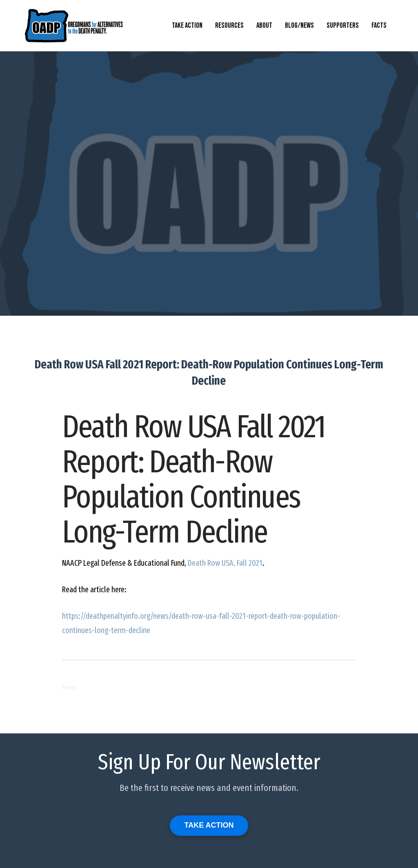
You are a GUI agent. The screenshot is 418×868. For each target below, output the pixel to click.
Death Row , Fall (225, 563)
